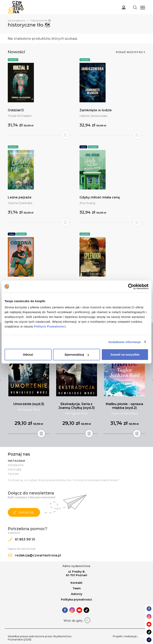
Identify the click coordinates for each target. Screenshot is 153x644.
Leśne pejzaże (20, 197)
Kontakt (76, 583)
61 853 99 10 (22, 539)
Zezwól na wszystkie (125, 355)
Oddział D (16, 110)
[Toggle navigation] (135, 7)
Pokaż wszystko (129, 52)
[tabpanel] (29, 384)
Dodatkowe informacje (125, 342)
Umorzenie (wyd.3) (29, 404)
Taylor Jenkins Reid (124, 413)
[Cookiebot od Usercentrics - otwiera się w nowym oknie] (131, 286)
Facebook (16, 465)
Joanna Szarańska (20, 203)
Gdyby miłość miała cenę (100, 197)
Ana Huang (87, 203)
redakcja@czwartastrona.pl (35, 555)
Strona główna (16, 20)
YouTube (15, 469)
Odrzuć (28, 355)
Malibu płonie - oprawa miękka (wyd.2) (124, 406)
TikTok (13, 474)
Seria (83, 147)
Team (77, 588)
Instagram (16, 461)
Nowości (13, 60)
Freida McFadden (20, 116)
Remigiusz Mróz (29, 410)
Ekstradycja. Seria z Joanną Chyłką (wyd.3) (76, 406)
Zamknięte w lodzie (96, 110)
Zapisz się (23, 513)
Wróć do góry (73, 621)
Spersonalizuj (77, 355)
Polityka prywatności (76, 600)
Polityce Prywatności (50, 326)
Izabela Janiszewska (93, 116)
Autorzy (77, 594)
